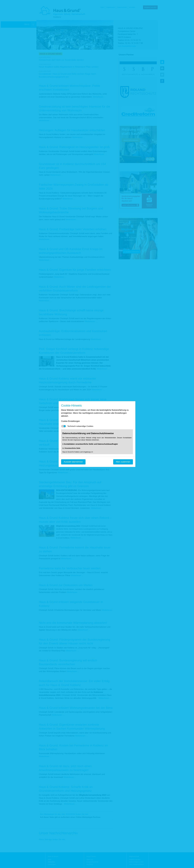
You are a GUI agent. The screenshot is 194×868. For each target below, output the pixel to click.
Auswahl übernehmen (73, 462)
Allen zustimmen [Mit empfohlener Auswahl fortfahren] (123, 462)
